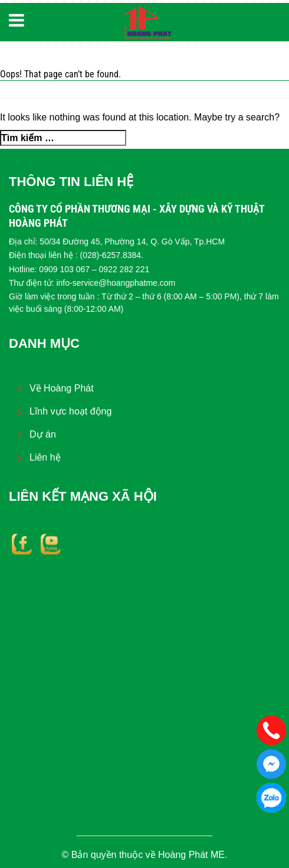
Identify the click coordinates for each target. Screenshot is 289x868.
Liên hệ (45, 457)
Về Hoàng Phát (62, 388)
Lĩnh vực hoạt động (70, 411)
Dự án (43, 434)
